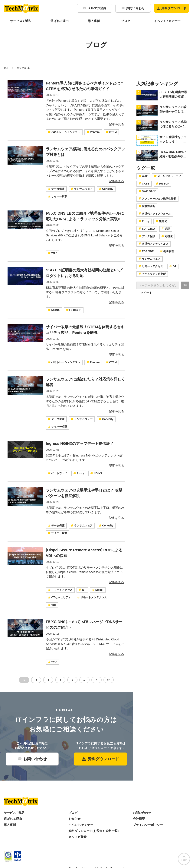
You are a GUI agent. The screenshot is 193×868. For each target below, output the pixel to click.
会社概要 (139, 819)
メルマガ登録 (97, 8)
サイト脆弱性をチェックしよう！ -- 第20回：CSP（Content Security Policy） (173, 140)
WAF (53, 253)
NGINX (54, 310)
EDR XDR (146, 251)
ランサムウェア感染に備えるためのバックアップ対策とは (85, 152)
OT (82, 590)
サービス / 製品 (20, 21)
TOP (7, 68)
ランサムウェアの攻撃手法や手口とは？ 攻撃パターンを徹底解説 (84, 493)
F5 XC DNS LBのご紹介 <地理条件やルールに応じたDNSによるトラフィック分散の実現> (85, 216)
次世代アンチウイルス (154, 244)
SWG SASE (147, 191)
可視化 (167, 236)
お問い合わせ (135, 8)
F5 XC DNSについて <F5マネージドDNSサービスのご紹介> (84, 625)
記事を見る (116, 124)
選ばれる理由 (60, 21)
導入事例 (94, 21)
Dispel (98, 590)
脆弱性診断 (147, 206)
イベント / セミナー (167, 21)
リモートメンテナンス (92, 597)
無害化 (161, 221)
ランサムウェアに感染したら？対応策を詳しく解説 (85, 382)
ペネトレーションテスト (64, 132)
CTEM (111, 132)
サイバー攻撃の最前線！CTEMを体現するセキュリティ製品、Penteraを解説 (85, 330)
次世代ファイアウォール (155, 214)
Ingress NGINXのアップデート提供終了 (80, 443)
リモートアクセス (60, 590)
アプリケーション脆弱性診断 (157, 199)
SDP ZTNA (147, 229)
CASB (144, 184)
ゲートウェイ (58, 473)
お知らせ (74, 819)
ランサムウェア (82, 189)
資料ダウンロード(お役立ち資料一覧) (94, 831)
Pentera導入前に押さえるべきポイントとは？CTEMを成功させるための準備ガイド (85, 86)
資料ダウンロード (174, 8)
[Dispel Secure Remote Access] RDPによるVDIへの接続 (84, 553)
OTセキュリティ (59, 597)
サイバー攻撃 (58, 196)
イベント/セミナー (81, 825)
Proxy (79, 473)
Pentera (93, 132)
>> (109, 680)
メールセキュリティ (168, 176)
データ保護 (56, 189)
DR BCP (163, 184)
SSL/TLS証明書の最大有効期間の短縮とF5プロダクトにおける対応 (84, 273)
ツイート (146, 293)
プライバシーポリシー (148, 825)
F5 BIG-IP (74, 310)
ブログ (126, 21)
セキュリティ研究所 (152, 274)
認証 (166, 229)
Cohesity (106, 189)
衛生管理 (167, 251)
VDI (52, 605)
